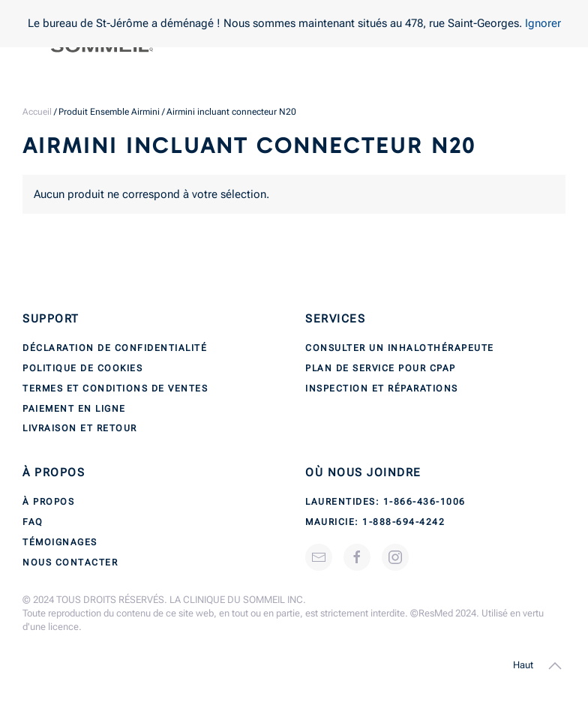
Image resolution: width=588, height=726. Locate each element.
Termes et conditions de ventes (115, 388)
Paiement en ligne (74, 409)
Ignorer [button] (543, 23)
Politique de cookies (82, 368)
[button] (555, 666)
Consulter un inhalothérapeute (400, 348)
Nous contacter (70, 562)
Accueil (37, 112)
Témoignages (60, 542)
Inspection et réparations (382, 388)
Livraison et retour (80, 428)
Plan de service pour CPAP (381, 368)
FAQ (33, 522)
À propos (48, 502)
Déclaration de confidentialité (115, 348)
